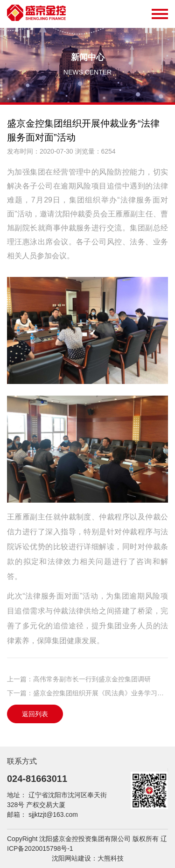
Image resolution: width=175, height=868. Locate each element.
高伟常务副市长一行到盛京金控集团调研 (92, 679)
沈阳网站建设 (71, 858)
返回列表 (35, 714)
